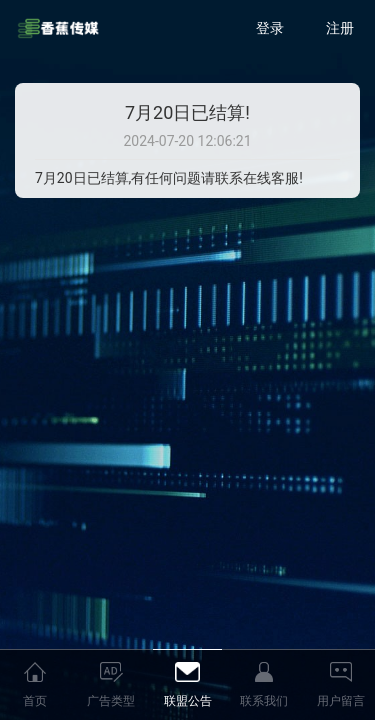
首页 (35, 701)
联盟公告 (188, 701)
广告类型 (111, 701)
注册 (340, 28)
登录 (270, 28)
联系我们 (264, 701)
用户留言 (341, 701)
